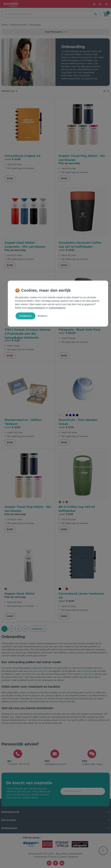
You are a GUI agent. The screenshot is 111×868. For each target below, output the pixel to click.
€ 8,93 (66, 514)
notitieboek (87, 671)
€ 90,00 (67, 333)
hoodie (84, 674)
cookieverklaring (57, 308)
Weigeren (42, 316)
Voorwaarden (40, 857)
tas (93, 674)
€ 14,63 (66, 250)
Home (4, 25)
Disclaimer (73, 857)
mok (33, 674)
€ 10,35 (12, 427)
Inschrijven (93, 791)
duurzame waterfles (38, 671)
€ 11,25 (12, 340)
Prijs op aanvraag (69, 163)
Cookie (62, 857)
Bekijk (10, 178)
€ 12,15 (66, 427)
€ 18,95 (66, 601)
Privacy (53, 857)
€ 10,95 (13, 159)
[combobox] (46, 14)
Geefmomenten (18, 25)
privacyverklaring (36, 308)
